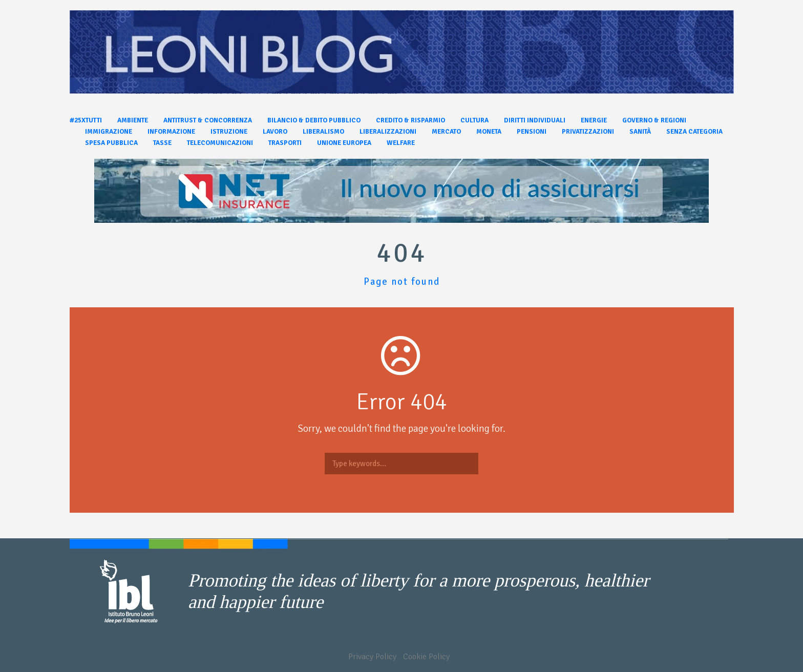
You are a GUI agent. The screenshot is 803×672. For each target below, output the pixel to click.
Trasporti (285, 143)
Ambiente (133, 120)
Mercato (446, 132)
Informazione (171, 132)
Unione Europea (344, 143)
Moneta (489, 132)
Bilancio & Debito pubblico (314, 120)
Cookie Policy (426, 657)
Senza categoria (694, 132)
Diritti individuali (535, 120)
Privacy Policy (372, 657)
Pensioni (532, 132)
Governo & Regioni (654, 120)
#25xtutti (86, 120)
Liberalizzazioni (388, 132)
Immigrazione (109, 132)
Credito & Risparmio (410, 120)
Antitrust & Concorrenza (208, 120)
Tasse (162, 143)
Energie (594, 120)
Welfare (401, 143)
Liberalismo (323, 132)
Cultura (474, 120)
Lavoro (275, 132)
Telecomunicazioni (220, 143)
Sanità (640, 132)
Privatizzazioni (588, 132)
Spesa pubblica (111, 143)
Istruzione (229, 132)
